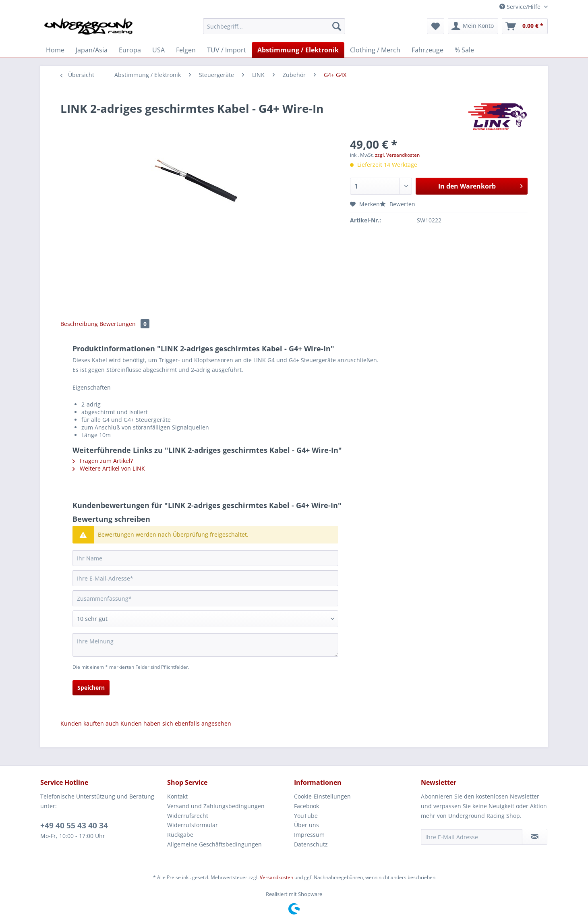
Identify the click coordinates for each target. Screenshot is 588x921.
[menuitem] (274, 30)
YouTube (306, 816)
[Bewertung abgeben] (205, 619)
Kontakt (177, 796)
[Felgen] (186, 50)
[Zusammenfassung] (205, 598)
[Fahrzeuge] (428, 50)
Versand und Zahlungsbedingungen (216, 806)
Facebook (306, 806)
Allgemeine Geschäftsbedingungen (214, 844)
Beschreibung (79, 324)
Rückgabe (180, 835)
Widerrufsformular (193, 825)
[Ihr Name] (205, 558)
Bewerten (398, 204)
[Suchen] (337, 26)
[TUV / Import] (227, 50)
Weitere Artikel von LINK (109, 468)
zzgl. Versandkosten (397, 155)
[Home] (55, 50)
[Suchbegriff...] (274, 26)
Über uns (306, 825)
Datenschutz (311, 844)
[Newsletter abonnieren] (535, 837)
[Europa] (130, 50)
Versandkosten (276, 877)
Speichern (91, 688)
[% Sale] (464, 50)
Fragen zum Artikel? (103, 461)
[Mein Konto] (473, 26)
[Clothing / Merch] (375, 50)
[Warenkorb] (525, 26)
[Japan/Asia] (92, 50)
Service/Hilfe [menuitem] (521, 7)
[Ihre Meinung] (205, 645)
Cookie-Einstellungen (322, 796)
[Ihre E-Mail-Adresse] (205, 578)
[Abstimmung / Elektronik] (298, 50)
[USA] (158, 50)
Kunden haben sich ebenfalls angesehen (176, 723)
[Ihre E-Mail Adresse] (472, 837)
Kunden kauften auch (90, 723)
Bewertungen (124, 324)
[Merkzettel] (436, 26)
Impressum (309, 835)
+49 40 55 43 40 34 (74, 826)
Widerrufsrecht (188, 816)
